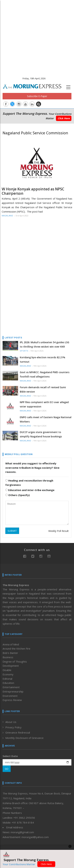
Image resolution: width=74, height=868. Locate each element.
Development (11, 666)
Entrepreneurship (13, 691)
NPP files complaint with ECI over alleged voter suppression (44, 404)
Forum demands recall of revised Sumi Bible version (43, 389)
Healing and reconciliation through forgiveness (29, 483)
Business (8, 657)
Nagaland (7, 216)
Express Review (12, 700)
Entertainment (11, 687)
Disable (7, 670)
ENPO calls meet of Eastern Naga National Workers (46, 419)
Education (8, 683)
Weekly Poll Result (59, 531)
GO (7, 769)
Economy (8, 674)
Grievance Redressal (18, 732)
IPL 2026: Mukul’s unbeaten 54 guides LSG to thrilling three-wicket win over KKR (44, 344)
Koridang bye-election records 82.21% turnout (43, 359)
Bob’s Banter (10, 653)
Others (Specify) (18, 495)
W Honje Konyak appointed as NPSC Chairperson (33, 191)
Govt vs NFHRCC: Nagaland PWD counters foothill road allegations (45, 374)
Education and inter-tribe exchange (30, 490)
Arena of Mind (11, 644)
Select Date (10, 756)
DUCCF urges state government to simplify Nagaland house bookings (41, 434)
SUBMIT (12, 531)
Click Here (64, 118)
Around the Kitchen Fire (16, 649)
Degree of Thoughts (15, 662)
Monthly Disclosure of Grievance (24, 738)
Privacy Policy (13, 727)
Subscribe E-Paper (37, 96)
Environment (10, 696)
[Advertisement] (37, 37)
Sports (24, 351)
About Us (11, 722)
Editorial (7, 679)
